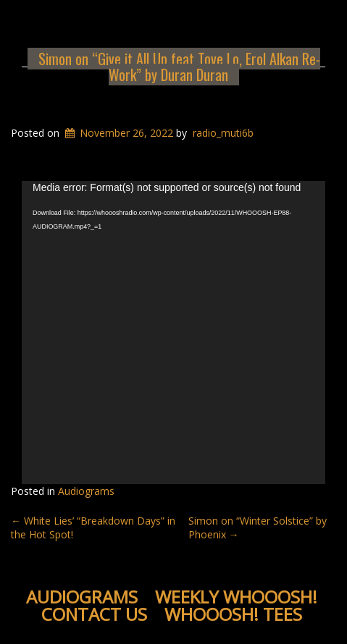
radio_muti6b (223, 133)
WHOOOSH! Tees (233, 614)
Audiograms (86, 491)
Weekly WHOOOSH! (236, 597)
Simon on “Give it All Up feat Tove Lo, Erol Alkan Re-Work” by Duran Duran (179, 67)
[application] (173, 332)
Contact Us (94, 614)
